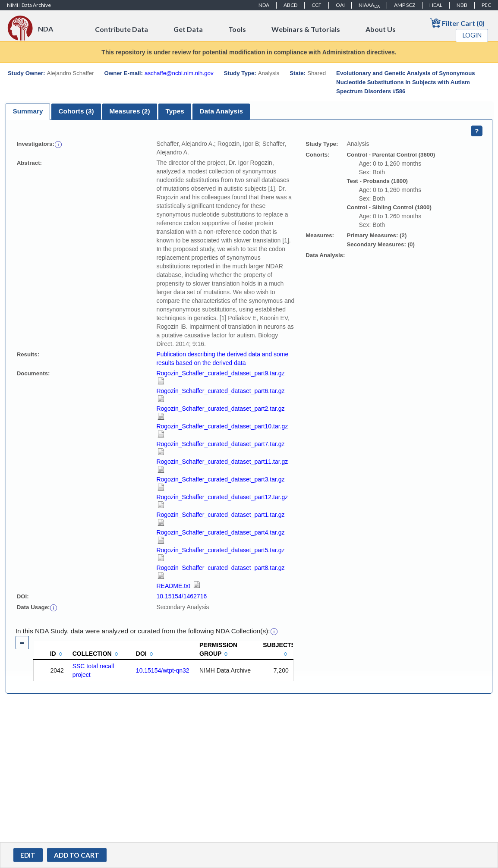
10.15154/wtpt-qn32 (163, 670)
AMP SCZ (405, 5)
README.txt (178, 586)
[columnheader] (51, 650)
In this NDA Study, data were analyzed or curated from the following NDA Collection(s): (143, 631)
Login (472, 35)
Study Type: (240, 73)
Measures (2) (129, 111)
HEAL (436, 5)
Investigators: (36, 144)
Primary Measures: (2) (377, 235)
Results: (28, 354)
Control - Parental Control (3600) (391, 155)
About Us (381, 29)
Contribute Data (121, 29)
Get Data (188, 29)
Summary (28, 111)
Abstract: (29, 163)
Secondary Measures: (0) (380, 244)
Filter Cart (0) (457, 23)
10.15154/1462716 (181, 596)
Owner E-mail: (124, 73)
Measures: (320, 235)
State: (298, 73)
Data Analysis (221, 111)
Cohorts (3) (76, 111)
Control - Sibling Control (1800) (389, 207)
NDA (264, 5)
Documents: (33, 373)
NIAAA (369, 5)
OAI (340, 5)
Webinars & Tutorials (306, 29)
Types (175, 111)
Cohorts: (317, 155)
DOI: (23, 596)
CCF (317, 5)
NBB (462, 5)
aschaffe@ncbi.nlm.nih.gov (179, 73)
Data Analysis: (325, 255)
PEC (486, 5)
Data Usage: (33, 607)
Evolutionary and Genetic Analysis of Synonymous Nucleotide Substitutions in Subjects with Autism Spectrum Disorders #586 (406, 82)
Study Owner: (26, 73)
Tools (237, 29)
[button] (58, 144)
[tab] (28, 112)
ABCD (290, 5)
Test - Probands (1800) (377, 181)
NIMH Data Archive (29, 5)
